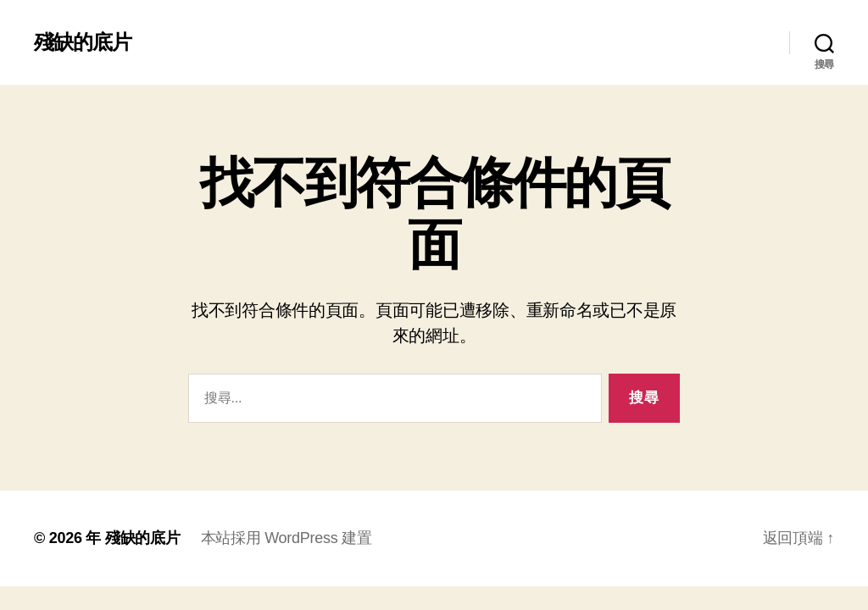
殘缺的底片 (83, 42)
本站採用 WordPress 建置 (287, 538)
